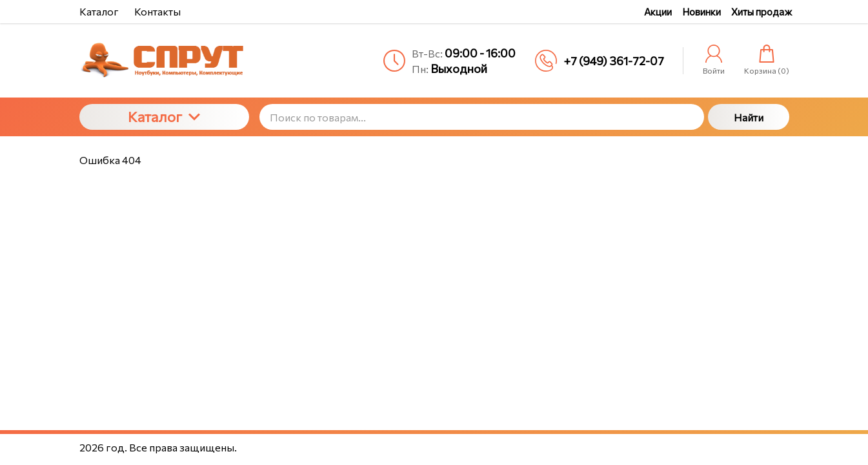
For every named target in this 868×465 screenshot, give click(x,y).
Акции (658, 12)
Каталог (164, 117)
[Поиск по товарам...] (482, 117)
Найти (749, 117)
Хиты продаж (762, 12)
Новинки (701, 12)
